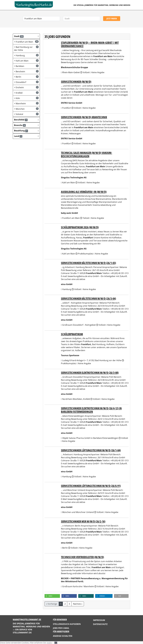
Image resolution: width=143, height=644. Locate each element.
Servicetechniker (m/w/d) (76, 82)
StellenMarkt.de (22, 633)
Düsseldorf (26, 82)
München (26, 109)
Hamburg (26, 55)
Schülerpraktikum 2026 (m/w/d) (80, 227)
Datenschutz (100, 624)
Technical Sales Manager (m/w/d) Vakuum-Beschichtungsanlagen (87, 154)
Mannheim (26, 103)
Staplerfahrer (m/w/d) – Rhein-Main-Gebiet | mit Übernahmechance (90, 44)
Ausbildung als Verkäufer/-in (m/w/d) (84, 192)
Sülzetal (26, 114)
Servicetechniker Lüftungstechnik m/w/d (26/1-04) (91, 450)
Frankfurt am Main (26, 42)
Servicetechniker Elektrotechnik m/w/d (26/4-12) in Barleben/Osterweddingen (91, 410)
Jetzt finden (112, 19)
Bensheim (26, 71)
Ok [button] (56, 643)
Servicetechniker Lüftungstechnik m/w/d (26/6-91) (91, 486)
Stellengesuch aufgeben (67, 624)
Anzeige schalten (63, 636)
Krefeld (26, 93)
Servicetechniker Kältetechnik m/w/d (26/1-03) (88, 263)
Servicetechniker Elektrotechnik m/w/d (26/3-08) (90, 373)
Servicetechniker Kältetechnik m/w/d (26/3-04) (88, 298)
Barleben (26, 66)
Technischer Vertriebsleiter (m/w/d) (82, 557)
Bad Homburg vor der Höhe (26, 48)
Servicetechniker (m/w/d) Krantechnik (84, 117)
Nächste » (78, 604)
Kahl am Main (26, 61)
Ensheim (26, 87)
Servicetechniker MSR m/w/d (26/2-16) (83, 521)
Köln (26, 98)
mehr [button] (49, 643)
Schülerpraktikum (72, 334)
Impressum (99, 620)
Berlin (26, 77)
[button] (26, 36)
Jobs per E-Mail (61, 628)
